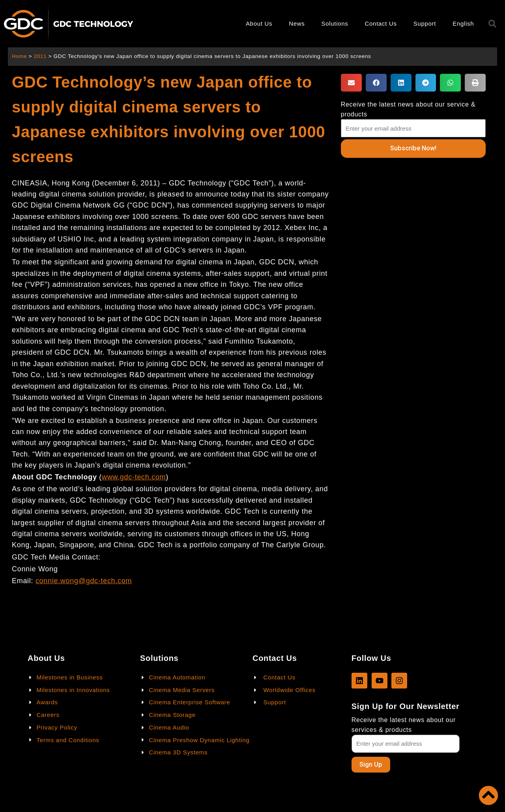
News (297, 23)
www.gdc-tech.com (134, 477)
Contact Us (381, 23)
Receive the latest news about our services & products (404, 724)
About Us (259, 23)
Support (425, 23)
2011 (41, 56)
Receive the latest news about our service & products (408, 109)
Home (20, 56)
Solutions (335, 23)
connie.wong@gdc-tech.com (84, 581)
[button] (351, 83)
